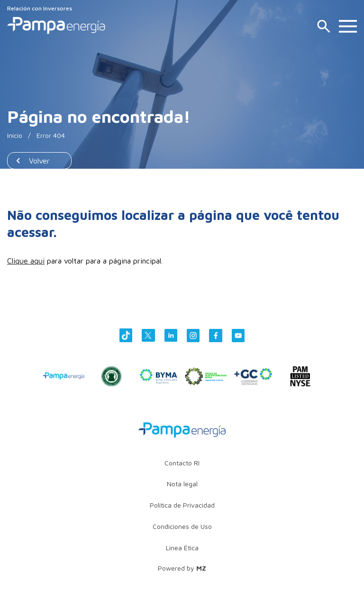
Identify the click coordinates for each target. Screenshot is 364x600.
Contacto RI (182, 463)
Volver (39, 161)
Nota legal (182, 484)
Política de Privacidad (182, 505)
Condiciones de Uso (182, 526)
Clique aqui (26, 261)
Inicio (15, 135)
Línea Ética (182, 548)
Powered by (182, 568)
